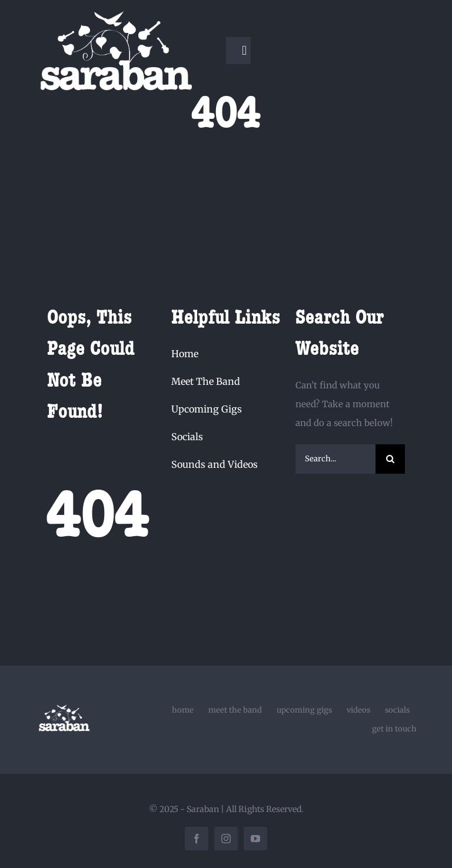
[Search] (390, 459)
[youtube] (255, 839)
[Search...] (336, 459)
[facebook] (197, 839)
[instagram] (226, 839)
